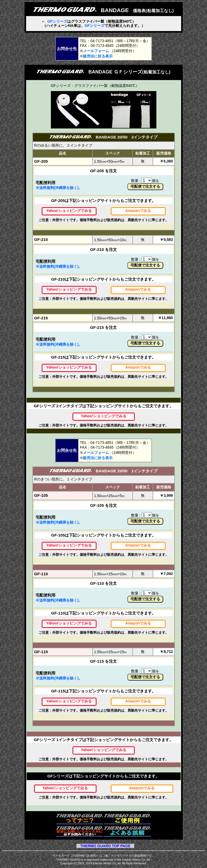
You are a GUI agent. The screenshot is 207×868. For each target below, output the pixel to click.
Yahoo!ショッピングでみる (69, 211)
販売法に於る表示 (98, 56)
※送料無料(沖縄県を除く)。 (59, 188)
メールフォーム (96, 51)
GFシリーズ (57, 21)
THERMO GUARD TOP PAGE (105, 846)
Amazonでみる (138, 211)
